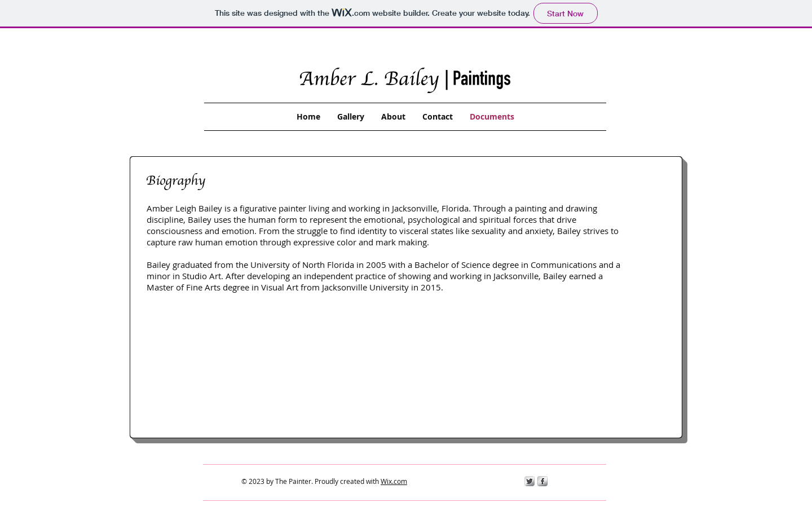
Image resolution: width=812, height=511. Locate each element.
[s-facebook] (542, 481)
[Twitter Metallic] (529, 481)
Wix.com (394, 481)
